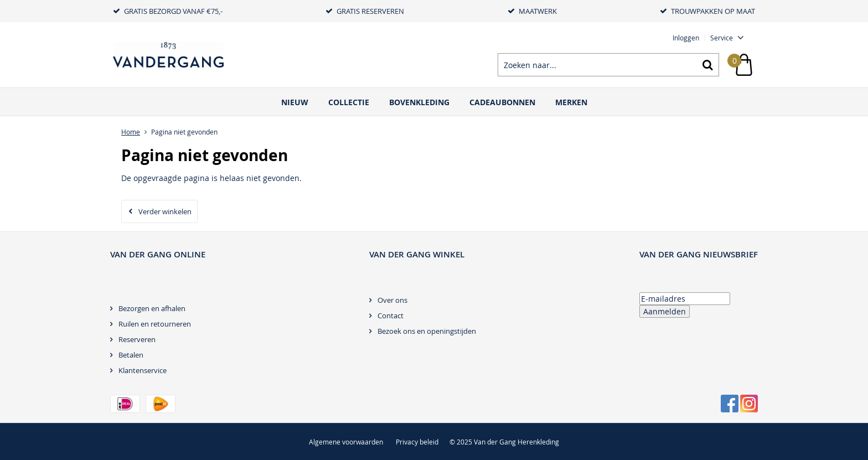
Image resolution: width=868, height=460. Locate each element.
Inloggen (686, 38)
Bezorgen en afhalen (152, 308)
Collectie (349, 102)
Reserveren (137, 339)
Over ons (392, 300)
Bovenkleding (419, 102)
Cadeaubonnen (502, 102)
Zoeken (707, 65)
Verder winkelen (165, 211)
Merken (571, 102)
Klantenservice (143, 370)
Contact (391, 316)
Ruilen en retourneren (155, 324)
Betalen (131, 355)
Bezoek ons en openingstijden (427, 331)
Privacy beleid (417, 442)
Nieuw (295, 102)
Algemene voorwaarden (346, 442)
